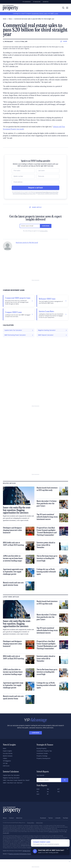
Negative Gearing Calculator (11, 778)
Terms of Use (39, 823)
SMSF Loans (54, 14)
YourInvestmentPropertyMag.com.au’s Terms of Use (47, 192)
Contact (11, 818)
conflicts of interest (53, 832)
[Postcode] (48, 176)
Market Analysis (8, 756)
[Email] (35, 182)
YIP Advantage (27, 2)
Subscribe (46, 226)
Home (5, 19)
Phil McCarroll (9, 42)
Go (65, 780)
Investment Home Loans (39, 14)
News (5, 749)
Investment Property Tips (44, 751)
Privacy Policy (31, 823)
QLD (38, 794)
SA (48, 792)
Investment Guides (42, 754)
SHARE (64, 41)
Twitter (51, 818)
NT (48, 794)
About (5, 818)
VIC (38, 792)
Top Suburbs (40, 775)
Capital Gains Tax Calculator (11, 775)
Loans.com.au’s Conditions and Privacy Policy (48, 194)
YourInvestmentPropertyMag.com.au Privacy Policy (24, 194)
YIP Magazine (37, 2)
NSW (38, 789)
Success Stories (8, 754)
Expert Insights (7, 751)
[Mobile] (23, 176)
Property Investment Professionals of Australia (21, 854)
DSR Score (6, 766)
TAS (59, 792)
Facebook (43, 818)
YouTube (66, 818)
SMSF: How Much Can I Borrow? (13, 783)
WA (48, 789)
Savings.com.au (26, 851)
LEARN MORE (35, 733)
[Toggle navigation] (67, 8)
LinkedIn (58, 818)
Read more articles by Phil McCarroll (27, 243)
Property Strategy (42, 756)
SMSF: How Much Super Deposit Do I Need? (16, 780)
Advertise (46, 2)
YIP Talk (5, 763)
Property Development (43, 758)
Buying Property (42, 749)
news (10, 19)
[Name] (23, 171)
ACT (59, 789)
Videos (5, 758)
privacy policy (44, 231)
